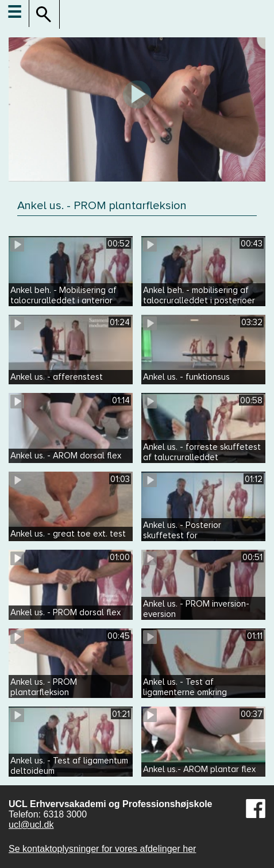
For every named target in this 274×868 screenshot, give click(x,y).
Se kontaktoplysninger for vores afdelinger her (102, 849)
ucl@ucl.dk (31, 825)
